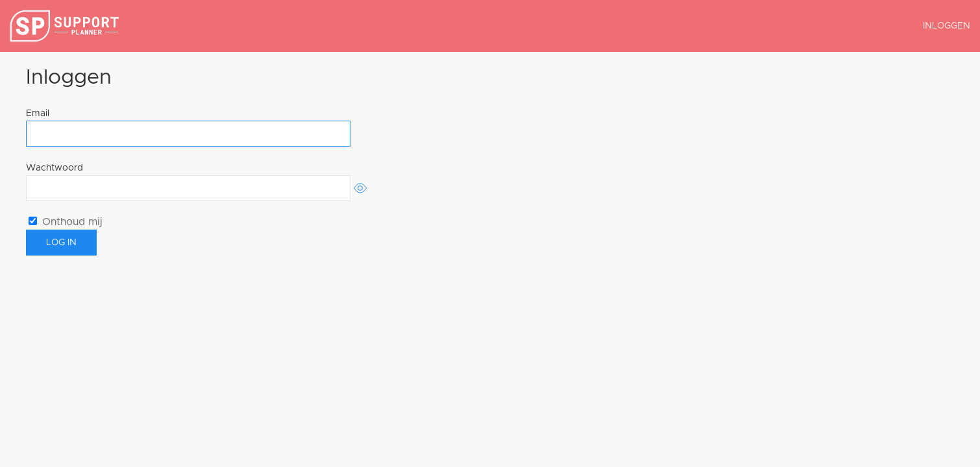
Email (38, 114)
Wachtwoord (55, 168)
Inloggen (947, 26)
